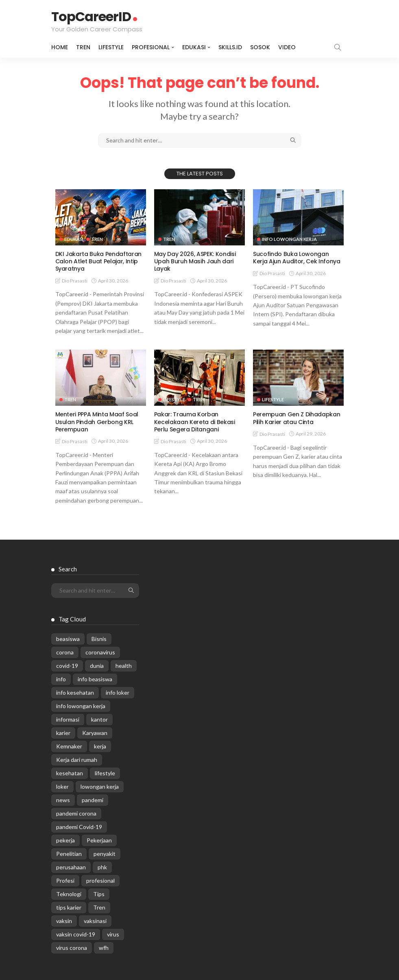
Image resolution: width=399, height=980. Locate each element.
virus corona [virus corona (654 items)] (72, 948)
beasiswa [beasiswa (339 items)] (68, 639)
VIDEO (287, 47)
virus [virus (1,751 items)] (113, 934)
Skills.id (230, 47)
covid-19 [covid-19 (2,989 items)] (67, 666)
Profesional (151, 47)
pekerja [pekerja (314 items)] (65, 840)
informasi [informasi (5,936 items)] (68, 719)
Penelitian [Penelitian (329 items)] (69, 854)
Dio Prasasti (75, 281)
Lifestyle (111, 47)
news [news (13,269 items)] (63, 800)
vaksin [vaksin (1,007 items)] (64, 921)
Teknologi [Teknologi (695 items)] (69, 894)
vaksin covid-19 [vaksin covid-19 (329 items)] (76, 934)
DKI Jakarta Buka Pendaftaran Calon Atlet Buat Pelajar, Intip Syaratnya (98, 261)
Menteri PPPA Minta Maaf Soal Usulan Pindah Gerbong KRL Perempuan (97, 422)
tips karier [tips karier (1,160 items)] (69, 907)
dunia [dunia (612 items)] (97, 666)
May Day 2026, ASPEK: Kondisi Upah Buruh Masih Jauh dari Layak (195, 261)
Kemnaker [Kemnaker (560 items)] (69, 746)
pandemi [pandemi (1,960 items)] (93, 800)
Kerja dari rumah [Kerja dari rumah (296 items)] (77, 760)
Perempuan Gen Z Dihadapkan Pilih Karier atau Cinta (297, 418)
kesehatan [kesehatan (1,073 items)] (70, 773)
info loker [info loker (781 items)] (118, 692)
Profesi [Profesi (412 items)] (65, 880)
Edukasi (194, 47)
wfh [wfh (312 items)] (104, 948)
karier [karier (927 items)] (63, 733)
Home (60, 47)
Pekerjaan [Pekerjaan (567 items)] (99, 840)
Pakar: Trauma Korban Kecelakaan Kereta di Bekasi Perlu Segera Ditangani (195, 422)
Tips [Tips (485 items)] (99, 894)
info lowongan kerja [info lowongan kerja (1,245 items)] (81, 706)
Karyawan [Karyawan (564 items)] (95, 733)
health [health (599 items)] (124, 666)
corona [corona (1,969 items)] (65, 652)
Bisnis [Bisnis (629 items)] (99, 639)
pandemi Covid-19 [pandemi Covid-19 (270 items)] (79, 827)
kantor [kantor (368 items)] (99, 719)
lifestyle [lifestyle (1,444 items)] (105, 773)
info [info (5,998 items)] (61, 679)
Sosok (260, 47)
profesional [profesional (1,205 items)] (100, 880)
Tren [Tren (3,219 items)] (99, 907)
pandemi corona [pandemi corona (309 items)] (76, 813)
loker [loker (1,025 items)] (62, 786)
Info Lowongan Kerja (289, 239)
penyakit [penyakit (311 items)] (105, 854)
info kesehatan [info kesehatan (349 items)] (75, 692)
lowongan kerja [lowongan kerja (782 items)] (100, 786)
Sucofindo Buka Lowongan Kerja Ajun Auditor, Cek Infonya (297, 258)
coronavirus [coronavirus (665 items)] (100, 652)
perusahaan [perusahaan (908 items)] (71, 867)
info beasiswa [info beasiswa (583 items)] (95, 679)
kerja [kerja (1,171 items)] (100, 746)
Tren (83, 47)
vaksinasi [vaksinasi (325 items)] (95, 921)
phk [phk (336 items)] (102, 867)
